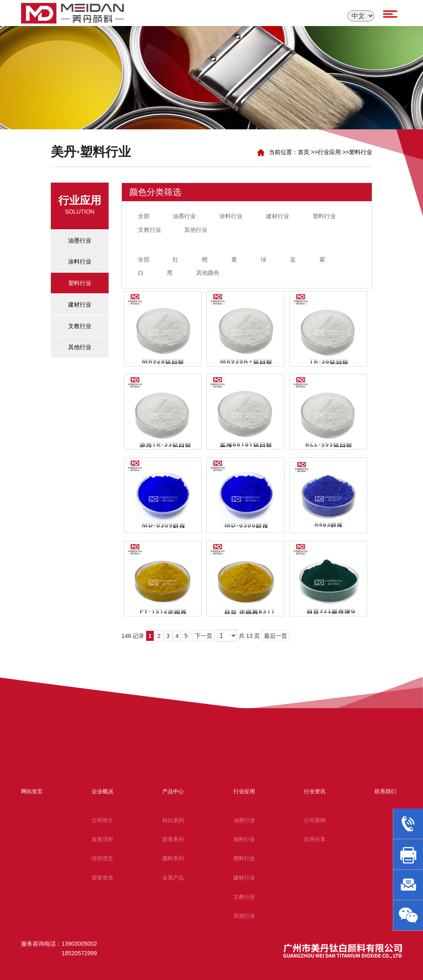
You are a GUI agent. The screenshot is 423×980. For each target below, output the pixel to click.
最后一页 (276, 636)
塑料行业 (361, 152)
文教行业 (150, 230)
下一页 (204, 636)
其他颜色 (208, 273)
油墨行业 (184, 216)
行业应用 (329, 152)
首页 (304, 152)
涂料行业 (231, 216)
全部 (144, 216)
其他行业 (196, 230)
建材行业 (278, 216)
